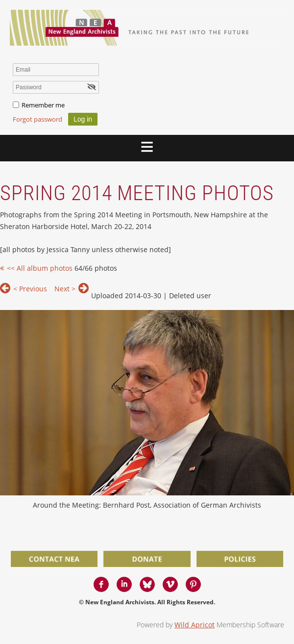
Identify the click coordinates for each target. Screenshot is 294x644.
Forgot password (37, 119)
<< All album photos (40, 268)
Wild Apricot (195, 625)
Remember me (43, 105)
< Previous (30, 289)
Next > (65, 289)
